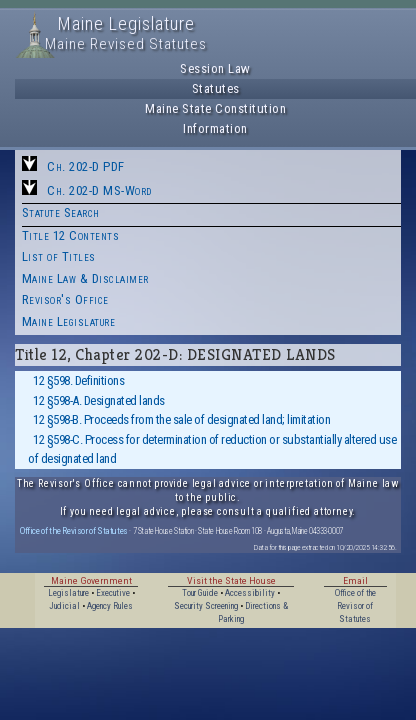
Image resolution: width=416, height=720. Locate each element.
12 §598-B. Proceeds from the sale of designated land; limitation (181, 419)
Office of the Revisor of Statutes (74, 530)
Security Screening (206, 606)
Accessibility (250, 593)
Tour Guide (200, 593)
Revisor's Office (65, 299)
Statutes (216, 88)
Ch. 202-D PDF (86, 166)
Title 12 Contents (71, 235)
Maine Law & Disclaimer (85, 278)
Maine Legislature (69, 321)
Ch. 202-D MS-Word (99, 190)
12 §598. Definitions (78, 380)
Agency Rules (110, 606)
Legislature (68, 593)
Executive (113, 593)
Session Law (215, 68)
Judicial (64, 606)
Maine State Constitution (215, 108)
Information (215, 128)
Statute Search (61, 212)
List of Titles (59, 256)
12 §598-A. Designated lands (99, 400)
